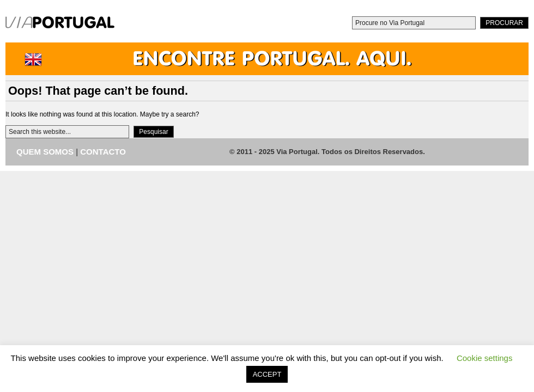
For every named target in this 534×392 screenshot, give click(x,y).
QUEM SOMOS (45, 152)
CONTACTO (103, 152)
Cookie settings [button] (485, 358)
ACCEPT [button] (267, 374)
